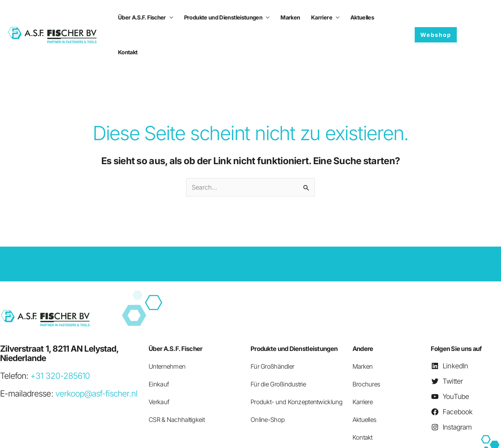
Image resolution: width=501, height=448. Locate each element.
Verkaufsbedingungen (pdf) (438, 436)
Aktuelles (345, 17)
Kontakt (374, 17)
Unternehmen (167, 332)
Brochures (366, 349)
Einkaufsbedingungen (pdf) (364, 436)
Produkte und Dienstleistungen (218, 17)
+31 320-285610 (60, 341)
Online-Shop (268, 385)
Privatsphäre (308, 436)
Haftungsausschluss (260, 436)
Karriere (309, 17)
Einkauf (159, 349)
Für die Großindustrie (278, 349)
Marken (281, 17)
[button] (436, 17)
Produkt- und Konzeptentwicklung (297, 367)
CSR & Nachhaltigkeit (177, 385)
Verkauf (159, 367)
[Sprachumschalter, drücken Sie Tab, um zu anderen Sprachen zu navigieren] (477, 17)
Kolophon (490, 436)
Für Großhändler (272, 332)
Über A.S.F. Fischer (141, 17)
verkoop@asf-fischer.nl (97, 359)
